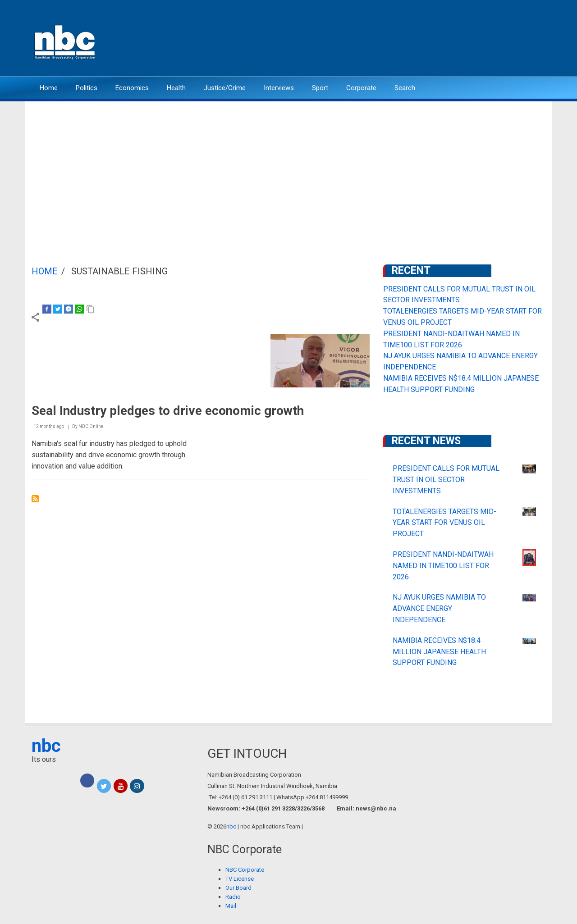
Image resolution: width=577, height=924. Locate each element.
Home (49, 88)
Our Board (238, 888)
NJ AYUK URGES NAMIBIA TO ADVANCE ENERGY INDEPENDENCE (439, 608)
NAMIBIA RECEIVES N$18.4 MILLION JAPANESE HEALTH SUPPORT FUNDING (439, 652)
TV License (240, 879)
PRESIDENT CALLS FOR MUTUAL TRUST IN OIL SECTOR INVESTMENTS (446, 480)
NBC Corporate (245, 870)
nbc (46, 746)
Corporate (361, 88)
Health (176, 88)
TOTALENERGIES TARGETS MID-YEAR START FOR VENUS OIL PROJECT (444, 523)
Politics (87, 88)
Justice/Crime (225, 88)
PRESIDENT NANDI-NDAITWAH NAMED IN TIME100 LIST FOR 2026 (443, 566)
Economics (132, 88)
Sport (320, 88)
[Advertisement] (288, 169)
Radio (233, 897)
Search (405, 88)
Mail (231, 906)
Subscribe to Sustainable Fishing (35, 499)
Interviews (279, 88)
